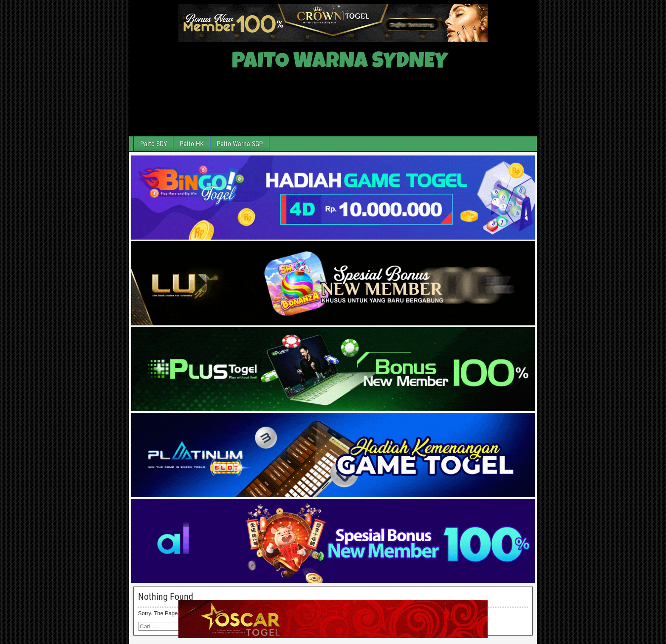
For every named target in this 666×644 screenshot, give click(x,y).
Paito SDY (154, 144)
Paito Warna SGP (240, 144)
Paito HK (192, 144)
